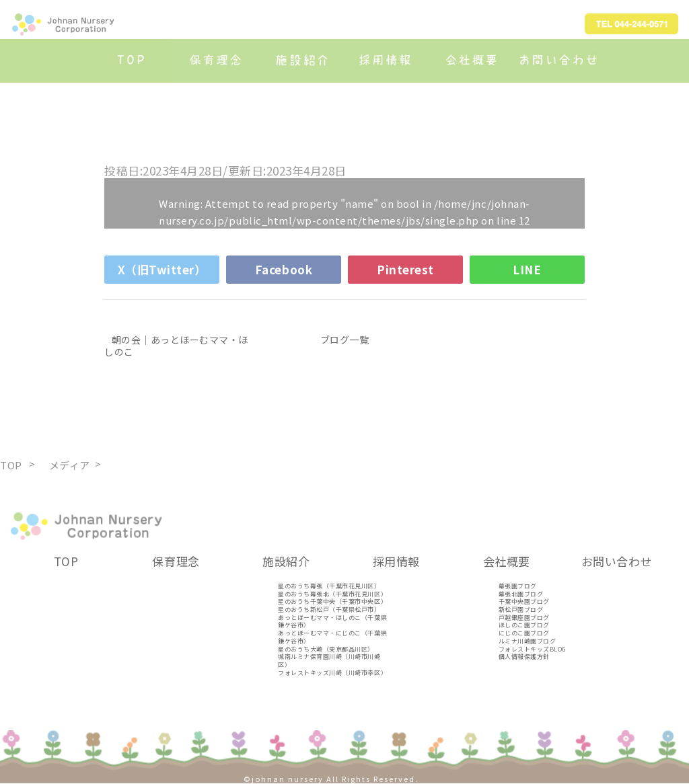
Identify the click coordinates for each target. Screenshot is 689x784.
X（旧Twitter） (162, 269)
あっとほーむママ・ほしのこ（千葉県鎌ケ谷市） (332, 622)
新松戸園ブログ (521, 610)
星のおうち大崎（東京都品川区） (326, 649)
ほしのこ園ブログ (524, 625)
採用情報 (396, 561)
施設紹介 (286, 561)
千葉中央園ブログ (524, 601)
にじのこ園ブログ (524, 633)
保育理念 (176, 561)
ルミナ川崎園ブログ (528, 641)
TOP (66, 561)
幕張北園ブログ (521, 594)
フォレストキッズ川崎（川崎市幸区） (332, 673)
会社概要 (507, 561)
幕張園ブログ (518, 586)
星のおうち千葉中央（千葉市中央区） (332, 601)
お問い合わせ (617, 561)
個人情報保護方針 (524, 657)
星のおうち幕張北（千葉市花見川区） (332, 594)
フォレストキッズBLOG (533, 649)
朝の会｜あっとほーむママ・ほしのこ (176, 346)
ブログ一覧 (345, 340)
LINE (527, 269)
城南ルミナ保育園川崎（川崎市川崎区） (329, 661)
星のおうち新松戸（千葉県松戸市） (329, 610)
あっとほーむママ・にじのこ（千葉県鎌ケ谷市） (332, 637)
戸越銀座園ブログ (524, 618)
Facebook (284, 269)
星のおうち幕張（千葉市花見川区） (329, 586)
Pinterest (405, 269)
